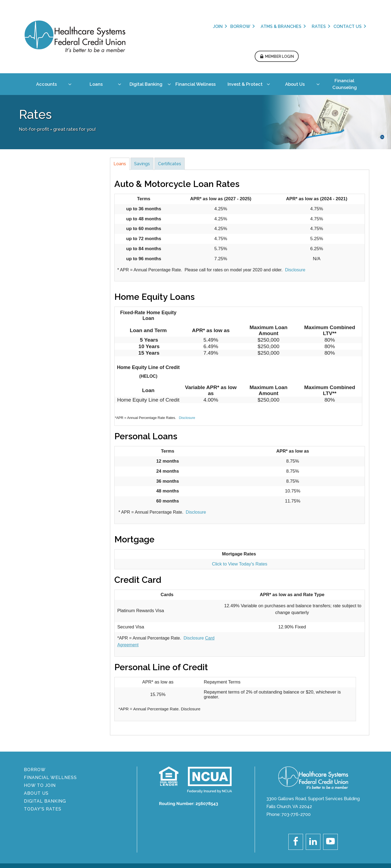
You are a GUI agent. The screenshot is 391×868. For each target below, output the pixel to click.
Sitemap (360, 837)
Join (147, 26)
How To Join (40, 750)
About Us (37, 758)
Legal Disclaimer (329, 837)
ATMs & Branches (210, 26)
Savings (142, 128)
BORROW (35, 734)
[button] (346, 25)
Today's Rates (43, 773)
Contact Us (277, 26)
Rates (248, 26)
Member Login (349, 25)
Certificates (170, 128)
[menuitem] (44, 52)
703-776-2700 (296, 779)
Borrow (170, 26)
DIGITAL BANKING (45, 766)
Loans (120, 128)
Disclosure (295, 234)
